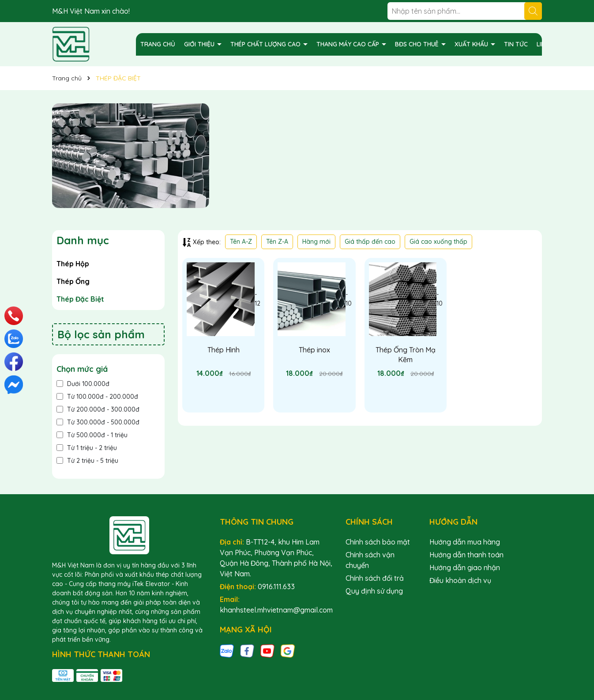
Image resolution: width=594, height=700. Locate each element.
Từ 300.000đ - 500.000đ (98, 422)
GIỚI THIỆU (200, 44)
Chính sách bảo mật (378, 542)
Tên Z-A (277, 242)
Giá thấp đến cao (370, 242)
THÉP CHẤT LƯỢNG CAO (266, 44)
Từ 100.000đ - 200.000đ (97, 397)
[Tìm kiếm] (533, 11)
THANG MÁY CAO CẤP (349, 44)
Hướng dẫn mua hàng (465, 542)
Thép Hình (224, 350)
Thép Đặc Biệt (80, 299)
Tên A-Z (241, 242)
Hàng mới (316, 242)
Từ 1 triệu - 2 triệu (87, 448)
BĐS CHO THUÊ (418, 44)
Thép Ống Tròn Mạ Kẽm (406, 355)
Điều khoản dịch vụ (460, 580)
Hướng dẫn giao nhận (465, 568)
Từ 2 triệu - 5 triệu (87, 461)
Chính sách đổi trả (375, 578)
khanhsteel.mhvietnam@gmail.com (276, 610)
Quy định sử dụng (374, 591)
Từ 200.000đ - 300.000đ (98, 409)
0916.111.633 (276, 586)
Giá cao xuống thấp (438, 242)
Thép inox (314, 350)
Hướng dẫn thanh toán (466, 555)
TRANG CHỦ (158, 44)
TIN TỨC (516, 44)
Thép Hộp (73, 264)
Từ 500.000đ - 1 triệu (92, 435)
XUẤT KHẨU (472, 44)
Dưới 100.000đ (83, 384)
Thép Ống (73, 281)
